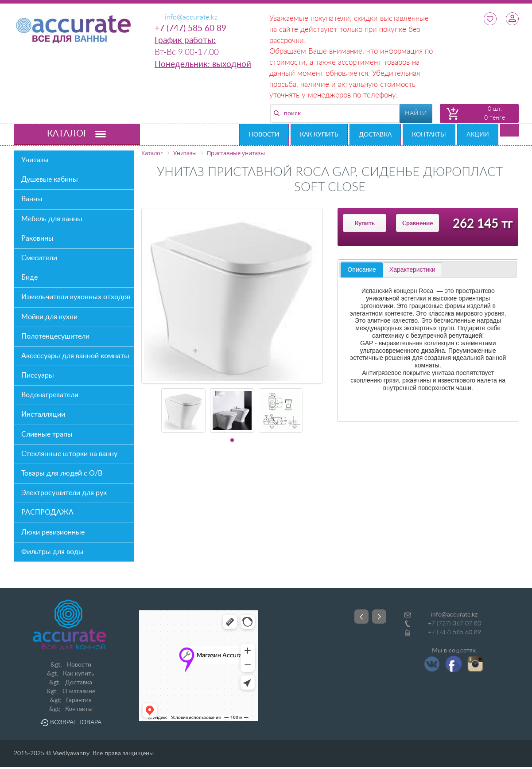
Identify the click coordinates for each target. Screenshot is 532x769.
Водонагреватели (50, 395)
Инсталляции (43, 414)
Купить (365, 223)
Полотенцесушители (55, 336)
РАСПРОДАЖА (47, 512)
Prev (361, 617)
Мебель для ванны (52, 219)
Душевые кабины (50, 180)
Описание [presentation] (361, 269)
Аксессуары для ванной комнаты (75, 356)
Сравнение (417, 223)
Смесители (39, 258)
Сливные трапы (47, 434)
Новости (264, 135)
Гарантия (79, 700)
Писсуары (38, 375)
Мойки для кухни (49, 317)
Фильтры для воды (52, 552)
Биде (29, 277)
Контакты (429, 135)
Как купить (319, 135)
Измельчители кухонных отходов (76, 297)
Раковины (37, 238)
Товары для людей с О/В (62, 473)
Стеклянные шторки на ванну (69, 454)
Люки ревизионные (53, 532)
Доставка (375, 135)
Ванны (32, 199)
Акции (478, 135)
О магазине (79, 691)
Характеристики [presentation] (412, 269)
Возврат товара (71, 722)
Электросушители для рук (64, 493)
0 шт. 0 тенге (495, 113)
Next (379, 617)
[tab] (361, 270)
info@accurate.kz (454, 615)
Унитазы (35, 160)
